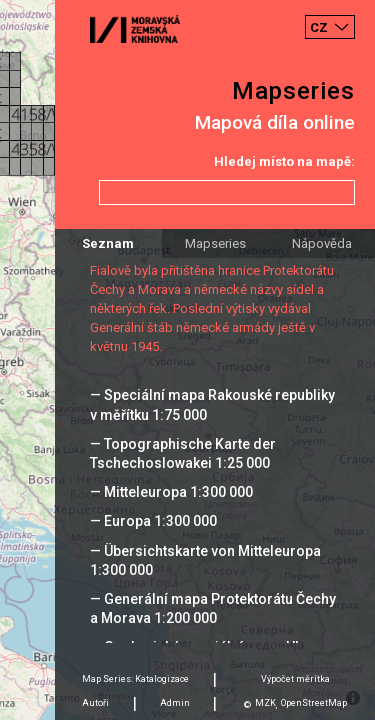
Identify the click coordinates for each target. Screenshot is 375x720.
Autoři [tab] (95, 703)
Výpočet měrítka (295, 679)
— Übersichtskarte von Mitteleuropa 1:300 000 (205, 560)
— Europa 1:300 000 (153, 521)
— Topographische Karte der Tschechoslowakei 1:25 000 (183, 453)
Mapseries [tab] (215, 243)
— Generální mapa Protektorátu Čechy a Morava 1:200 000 (213, 608)
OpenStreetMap (314, 703)
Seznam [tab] (108, 243)
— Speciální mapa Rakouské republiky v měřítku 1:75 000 (212, 404)
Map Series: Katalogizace (135, 679)
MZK (265, 703)
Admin (175, 703)
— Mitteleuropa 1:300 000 (171, 492)
